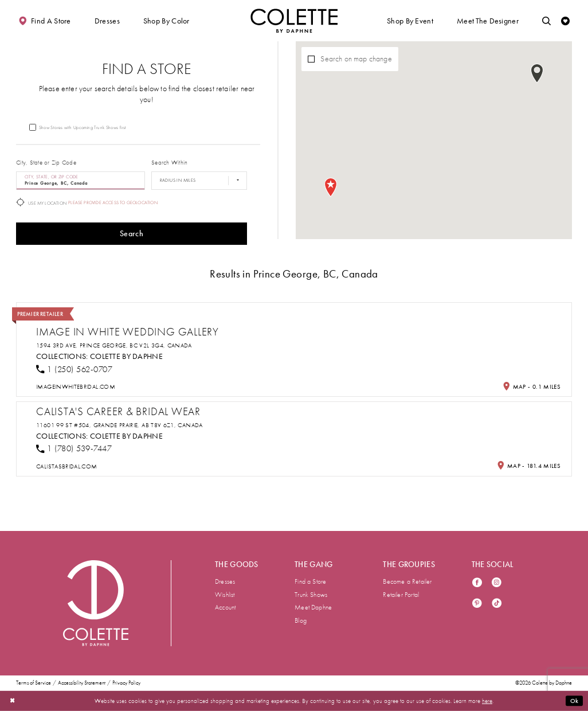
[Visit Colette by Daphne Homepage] (96, 603)
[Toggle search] (546, 21)
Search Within (169, 163)
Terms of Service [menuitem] (34, 683)
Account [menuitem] (225, 607)
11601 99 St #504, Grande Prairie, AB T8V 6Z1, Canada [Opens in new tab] (119, 425)
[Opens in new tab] (76, 387)
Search (132, 234)
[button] (107, 21)
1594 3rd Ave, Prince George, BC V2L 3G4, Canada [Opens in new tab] (114, 345)
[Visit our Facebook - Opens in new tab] (477, 583)
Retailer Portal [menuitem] (401, 595)
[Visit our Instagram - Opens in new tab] (497, 583)
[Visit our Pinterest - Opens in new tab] (477, 604)
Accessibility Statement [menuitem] (82, 683)
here (487, 701)
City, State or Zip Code (46, 163)
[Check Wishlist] (565, 21)
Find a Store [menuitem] (310, 581)
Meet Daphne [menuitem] (313, 607)
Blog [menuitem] (301, 620)
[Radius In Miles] (199, 181)
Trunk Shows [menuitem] (311, 595)
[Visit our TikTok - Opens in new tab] (497, 604)
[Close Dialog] (12, 701)
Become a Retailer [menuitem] (407, 581)
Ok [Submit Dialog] (575, 701)
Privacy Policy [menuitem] (126, 683)
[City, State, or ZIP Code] (81, 181)
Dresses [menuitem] (225, 581)
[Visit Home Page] (294, 21)
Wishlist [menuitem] (225, 595)
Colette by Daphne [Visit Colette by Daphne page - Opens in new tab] (126, 356)
